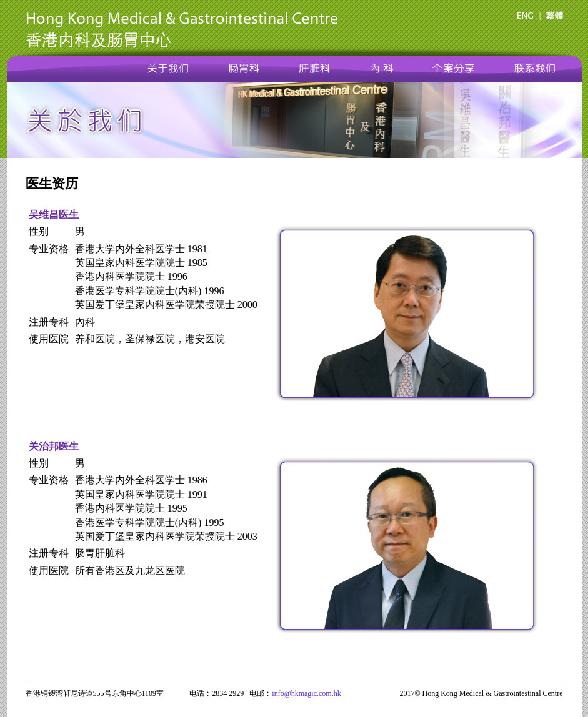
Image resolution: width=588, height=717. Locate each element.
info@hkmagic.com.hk (306, 693)
